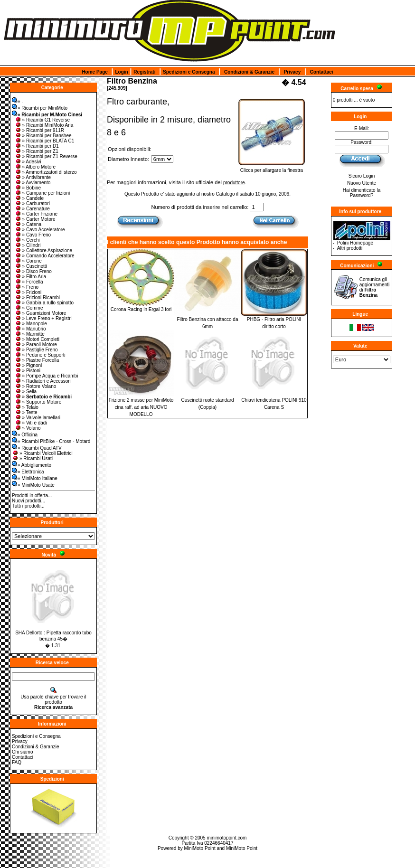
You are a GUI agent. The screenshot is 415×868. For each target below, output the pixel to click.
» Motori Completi (37, 339)
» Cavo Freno (33, 235)
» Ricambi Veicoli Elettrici (42, 453)
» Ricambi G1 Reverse (42, 120)
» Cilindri (28, 245)
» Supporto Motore (38, 402)
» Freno (27, 287)
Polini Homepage (355, 243)
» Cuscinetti (31, 266)
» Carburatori (32, 203)
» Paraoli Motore (36, 344)
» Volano (28, 428)
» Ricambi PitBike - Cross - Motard (51, 441)
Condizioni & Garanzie (249, 72)
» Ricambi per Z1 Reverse (46, 156)
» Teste (26, 412)
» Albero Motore (35, 167)
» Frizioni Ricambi (37, 297)
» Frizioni (28, 292)
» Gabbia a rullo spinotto (44, 303)
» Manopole (31, 324)
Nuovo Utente (362, 183)
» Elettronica (28, 472)
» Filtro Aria (31, 277)
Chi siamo (22, 752)
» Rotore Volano (36, 386)
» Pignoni (28, 365)
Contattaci (322, 72)
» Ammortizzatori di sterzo (46, 172)
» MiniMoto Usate (33, 485)
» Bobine (28, 188)
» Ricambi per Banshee (43, 136)
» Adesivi (28, 162)
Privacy (292, 72)
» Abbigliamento (32, 465)
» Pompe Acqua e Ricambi (47, 376)
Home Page (94, 72)
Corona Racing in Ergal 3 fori (141, 309)
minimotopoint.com (226, 838)
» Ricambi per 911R (39, 130)
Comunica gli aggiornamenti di (374, 287)
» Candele (29, 198)
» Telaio (27, 407)
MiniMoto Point (200, 848)
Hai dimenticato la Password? (362, 193)
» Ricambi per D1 (37, 146)
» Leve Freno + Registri (43, 318)
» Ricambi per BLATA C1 (45, 141)
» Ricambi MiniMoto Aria (44, 125)
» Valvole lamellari (38, 418)
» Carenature (32, 209)
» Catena (28, 224)
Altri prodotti (350, 248)
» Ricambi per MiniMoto (40, 108)
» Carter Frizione (36, 214)
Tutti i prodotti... (28, 506)
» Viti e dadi (31, 423)
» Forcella (29, 282)
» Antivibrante (33, 177)
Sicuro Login (362, 176)
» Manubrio (30, 329)
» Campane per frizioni (42, 193)
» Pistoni (28, 371)
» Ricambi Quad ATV (37, 448)
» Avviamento (33, 183)
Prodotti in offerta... (32, 495)
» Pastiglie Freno (36, 350)
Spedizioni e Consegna (189, 72)
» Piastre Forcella (37, 360)
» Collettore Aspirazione (44, 250)
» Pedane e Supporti (40, 355)
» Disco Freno (33, 271)
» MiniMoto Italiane (35, 478)
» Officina (25, 435)
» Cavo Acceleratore (40, 230)
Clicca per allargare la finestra (272, 168)
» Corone (28, 261)
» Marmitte (30, 334)
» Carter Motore (35, 219)
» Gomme (29, 308)
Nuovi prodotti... (28, 501)
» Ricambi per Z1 (37, 151)
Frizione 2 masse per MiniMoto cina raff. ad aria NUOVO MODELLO (141, 407)
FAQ (17, 762)
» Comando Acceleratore (45, 256)
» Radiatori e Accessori (43, 381)
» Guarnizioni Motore (41, 313)
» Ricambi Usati (32, 458)
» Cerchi (27, 240)
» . (17, 101)
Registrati (144, 72)
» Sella (26, 392)
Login (121, 72)
